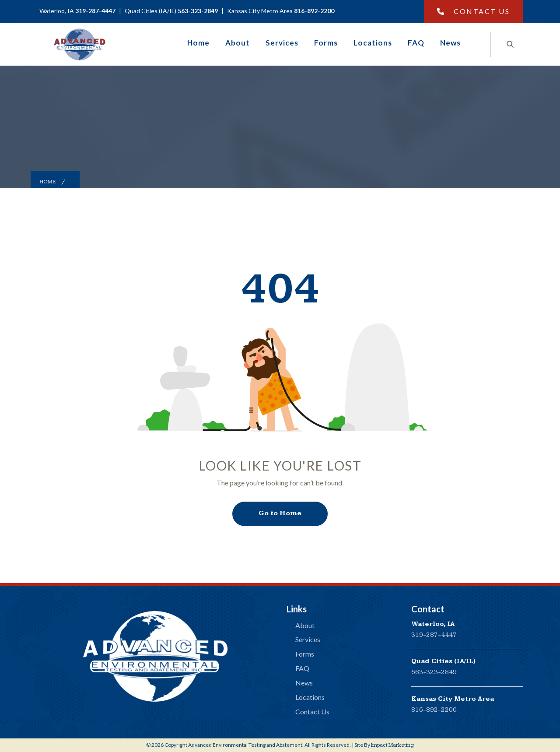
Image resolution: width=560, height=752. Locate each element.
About (238, 43)
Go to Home (280, 513)
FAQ (416, 43)
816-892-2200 (434, 710)
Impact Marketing (392, 745)
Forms (326, 43)
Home (198, 43)
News (450, 43)
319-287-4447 (434, 635)
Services (282, 43)
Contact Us (474, 11)
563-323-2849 (434, 672)
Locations (373, 43)
